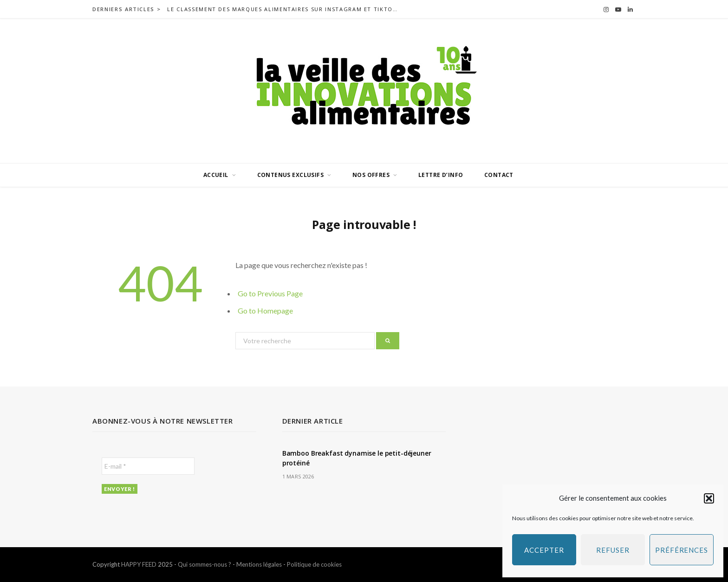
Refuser (613, 550)
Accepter (544, 550)
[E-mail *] (148, 466)
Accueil (216, 175)
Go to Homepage (265, 311)
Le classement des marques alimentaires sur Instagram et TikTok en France (286, 9)
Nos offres (371, 175)
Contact (499, 175)
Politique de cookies (314, 564)
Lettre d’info (441, 175)
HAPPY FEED (139, 564)
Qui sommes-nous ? (205, 564)
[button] (709, 498)
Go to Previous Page (270, 293)
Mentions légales (259, 564)
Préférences (682, 550)
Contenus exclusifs (291, 175)
